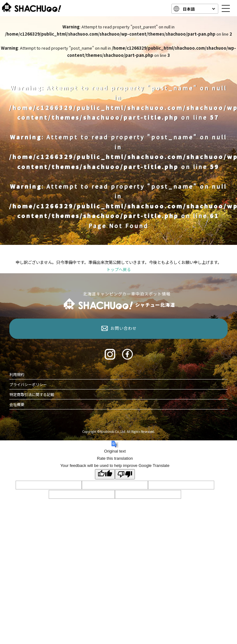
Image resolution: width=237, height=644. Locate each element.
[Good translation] (105, 474)
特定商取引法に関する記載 (32, 394)
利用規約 (17, 374)
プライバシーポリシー (28, 384)
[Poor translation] (125, 474)
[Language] (198, 9)
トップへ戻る (119, 269)
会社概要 (17, 404)
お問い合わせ (124, 328)
